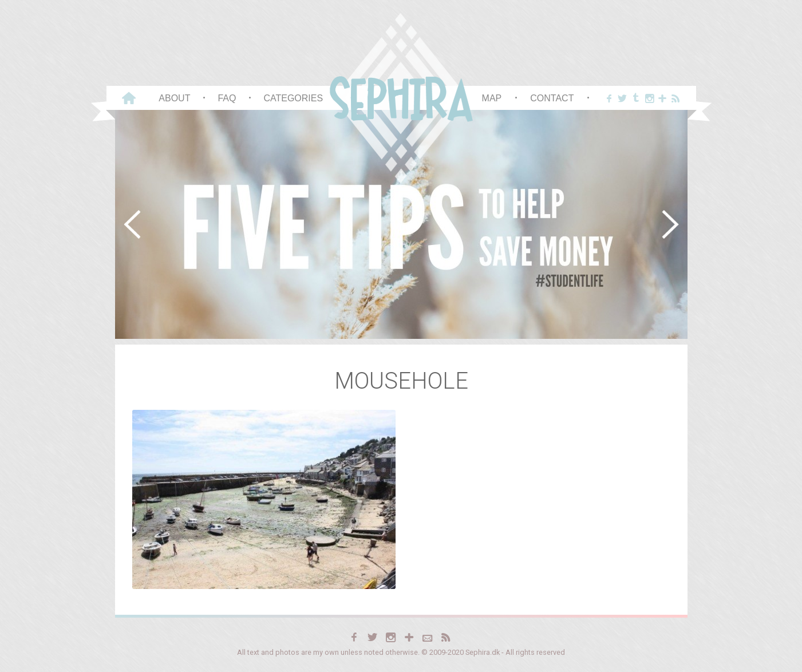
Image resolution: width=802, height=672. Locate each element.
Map (492, 98)
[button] (132, 224)
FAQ (227, 98)
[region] (401, 224)
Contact (552, 98)
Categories (293, 98)
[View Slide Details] (401, 224)
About (174, 98)
